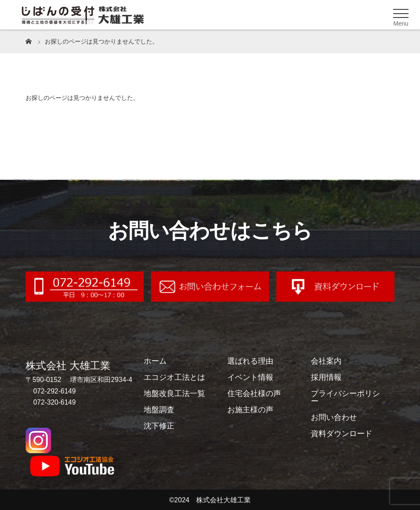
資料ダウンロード (342, 434)
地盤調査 (159, 410)
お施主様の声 (250, 410)
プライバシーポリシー (345, 397)
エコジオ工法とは (174, 377)
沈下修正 (159, 426)
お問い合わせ (334, 417)
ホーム (155, 361)
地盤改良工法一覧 (174, 393)
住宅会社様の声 (254, 393)
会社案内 (326, 361)
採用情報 (326, 377)
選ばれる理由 (250, 361)
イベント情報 (250, 377)
